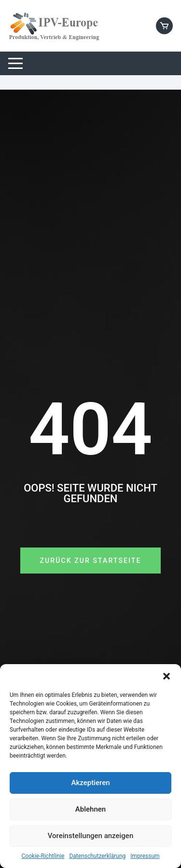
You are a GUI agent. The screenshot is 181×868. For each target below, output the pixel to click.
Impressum (145, 856)
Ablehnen (90, 809)
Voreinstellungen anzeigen (91, 836)
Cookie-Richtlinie (43, 856)
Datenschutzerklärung (97, 856)
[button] (167, 676)
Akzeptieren (90, 783)
